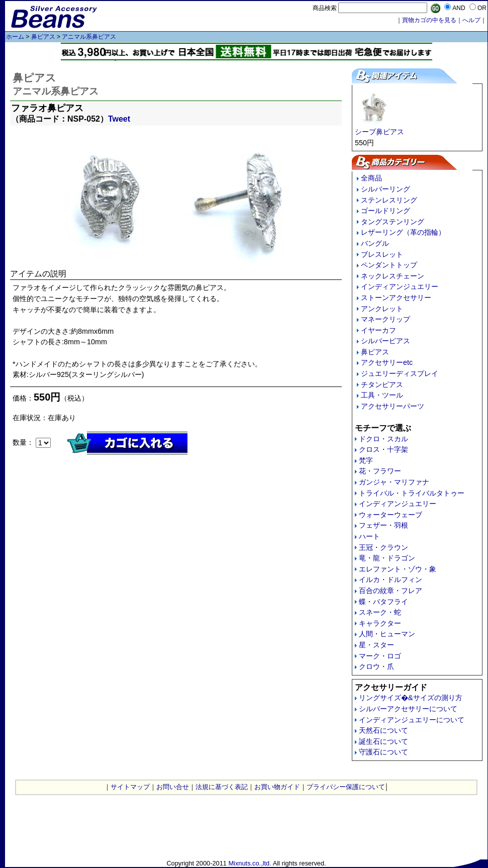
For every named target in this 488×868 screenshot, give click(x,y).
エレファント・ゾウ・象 (398, 569)
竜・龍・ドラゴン (387, 558)
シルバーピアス (385, 341)
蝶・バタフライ (383, 602)
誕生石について (383, 741)
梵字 (366, 460)
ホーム (15, 37)
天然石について (383, 730)
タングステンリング (393, 222)
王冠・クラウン (383, 547)
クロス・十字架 (383, 449)
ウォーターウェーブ (391, 515)
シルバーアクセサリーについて (408, 709)
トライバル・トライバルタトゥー (412, 493)
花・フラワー (380, 471)
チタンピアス (382, 384)
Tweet (119, 119)
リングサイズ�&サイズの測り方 (411, 698)
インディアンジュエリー (400, 286)
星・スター (376, 645)
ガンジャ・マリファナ (394, 482)
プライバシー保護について (346, 787)
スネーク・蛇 (380, 612)
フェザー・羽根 (383, 525)
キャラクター (380, 623)
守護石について (383, 752)
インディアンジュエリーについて (412, 720)
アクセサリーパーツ (393, 406)
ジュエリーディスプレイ (400, 373)
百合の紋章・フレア (391, 591)
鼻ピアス (43, 37)
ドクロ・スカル (383, 439)
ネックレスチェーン (393, 276)
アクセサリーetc (387, 362)
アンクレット (382, 309)
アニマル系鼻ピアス (89, 37)
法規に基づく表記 (222, 787)
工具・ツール (382, 395)
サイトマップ (130, 787)
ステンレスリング (389, 200)
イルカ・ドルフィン (391, 580)
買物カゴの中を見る (429, 20)
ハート (369, 536)
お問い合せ (173, 787)
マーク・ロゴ (380, 656)
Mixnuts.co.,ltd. (250, 863)
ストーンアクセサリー (396, 298)
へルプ (471, 20)
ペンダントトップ (389, 265)
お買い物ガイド (277, 787)
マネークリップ (385, 319)
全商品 (371, 178)
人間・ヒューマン (387, 634)
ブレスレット (382, 254)
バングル (375, 243)
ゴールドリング (385, 211)
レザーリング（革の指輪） (403, 232)
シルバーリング (385, 189)
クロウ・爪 (376, 666)
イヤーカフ (378, 330)
